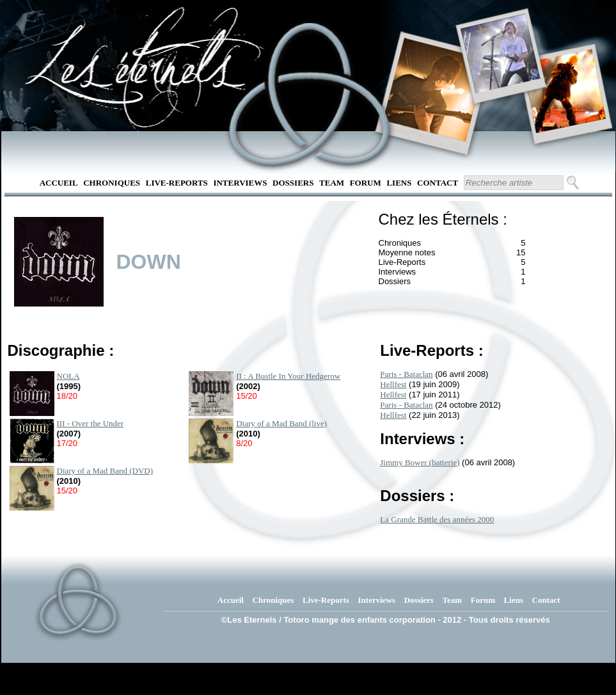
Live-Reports (177, 183)
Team (332, 183)
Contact (438, 183)
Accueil (59, 183)
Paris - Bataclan (406, 374)
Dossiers (293, 183)
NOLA (68, 376)
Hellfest (393, 384)
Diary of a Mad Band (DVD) (105, 471)
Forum (366, 183)
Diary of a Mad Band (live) (281, 423)
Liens (399, 183)
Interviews (240, 183)
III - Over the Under (91, 423)
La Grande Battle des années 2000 (437, 519)
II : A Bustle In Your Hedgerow (288, 376)
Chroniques (112, 183)
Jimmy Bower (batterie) (420, 462)
